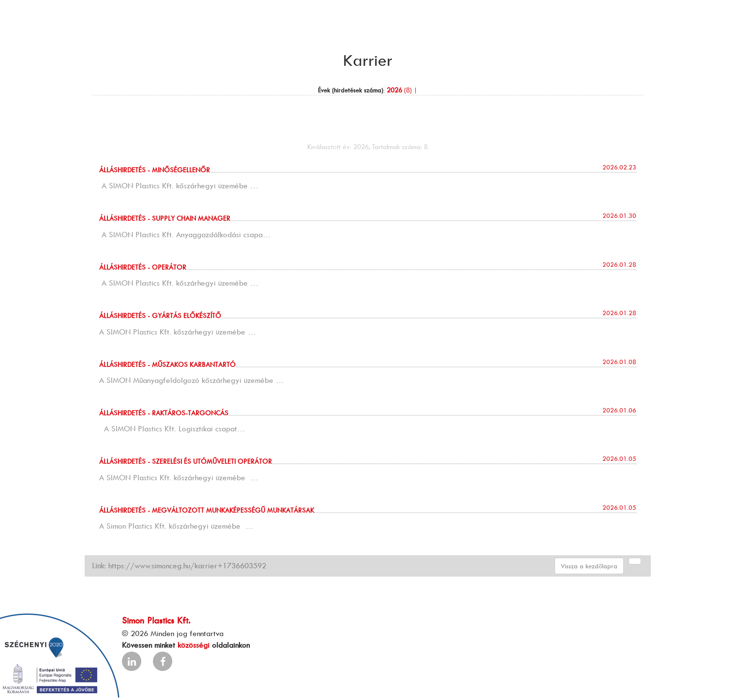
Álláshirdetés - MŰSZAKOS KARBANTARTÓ (167, 364)
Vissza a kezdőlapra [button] (589, 566)
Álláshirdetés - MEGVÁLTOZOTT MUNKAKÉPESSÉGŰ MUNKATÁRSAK (207, 510)
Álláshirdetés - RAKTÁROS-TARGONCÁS (164, 413)
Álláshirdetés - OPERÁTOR (143, 267)
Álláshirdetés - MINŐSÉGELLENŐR (155, 170)
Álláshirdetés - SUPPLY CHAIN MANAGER (165, 218)
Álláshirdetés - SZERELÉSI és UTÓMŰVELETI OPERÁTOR (186, 461)
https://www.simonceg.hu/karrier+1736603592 (187, 565)
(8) (399, 90)
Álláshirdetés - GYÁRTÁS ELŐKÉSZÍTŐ (160, 315)
